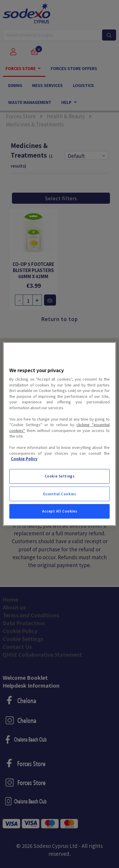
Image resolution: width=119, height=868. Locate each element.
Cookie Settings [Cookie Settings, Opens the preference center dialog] (60, 476)
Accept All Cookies (60, 511)
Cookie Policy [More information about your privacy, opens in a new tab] (24, 459)
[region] (60, 434)
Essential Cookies (60, 494)
